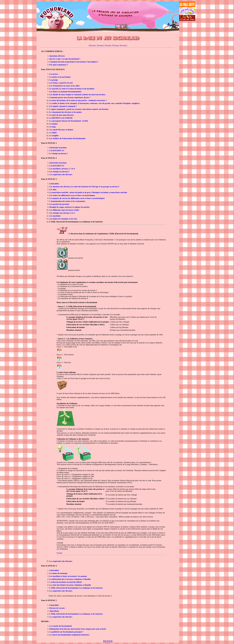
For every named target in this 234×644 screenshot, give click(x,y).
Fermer (60, 553)
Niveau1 (93, 45)
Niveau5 (123, 45)
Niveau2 (100, 45)
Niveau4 (115, 45)
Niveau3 (108, 45)
